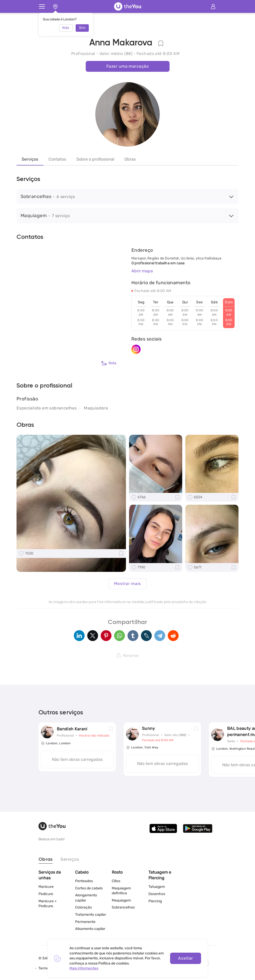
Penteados (84, 881)
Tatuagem (157, 887)
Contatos (57, 159)
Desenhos (157, 894)
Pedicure (46, 894)
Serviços (30, 159)
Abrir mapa (142, 271)
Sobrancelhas (123, 907)
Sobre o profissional (95, 159)
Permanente (85, 922)
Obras (130, 159)
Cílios (116, 881)
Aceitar (185, 958)
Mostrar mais (128, 584)
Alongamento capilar (86, 898)
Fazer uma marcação (128, 66)
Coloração (83, 907)
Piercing (155, 901)
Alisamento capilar (90, 929)
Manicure (46, 887)
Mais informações (84, 968)
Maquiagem (121, 900)
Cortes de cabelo (89, 888)
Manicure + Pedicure (48, 904)
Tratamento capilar (91, 915)
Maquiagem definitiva (121, 891)
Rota (109, 363)
